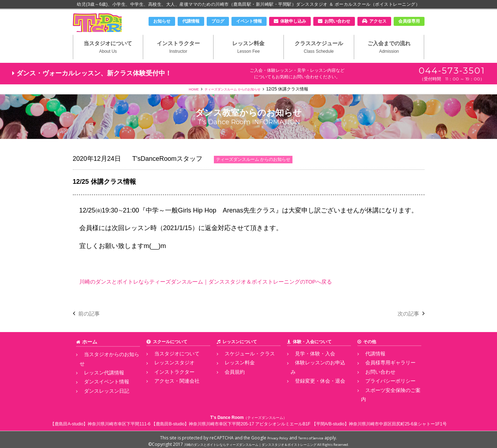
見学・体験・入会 (308, 365)
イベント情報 (249, 21)
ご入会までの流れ (389, 58)
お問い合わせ (337, 21)
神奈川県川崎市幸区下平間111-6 (119, 421)
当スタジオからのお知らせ (106, 365)
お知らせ (162, 21)
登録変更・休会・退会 (312, 381)
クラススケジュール (319, 58)
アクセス (378, 21)
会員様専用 (409, 21)
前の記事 (91, 325)
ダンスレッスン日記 (99, 389)
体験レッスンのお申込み (314, 373)
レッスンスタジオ (167, 373)
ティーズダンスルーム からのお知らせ (234, 101)
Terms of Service (314, 435)
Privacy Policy (273, 435)
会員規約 (229, 381)
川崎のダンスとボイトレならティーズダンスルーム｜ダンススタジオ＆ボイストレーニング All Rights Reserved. (266, 441)
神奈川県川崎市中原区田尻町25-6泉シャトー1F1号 (398, 421)
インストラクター (178, 58)
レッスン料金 (248, 58)
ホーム (89, 354)
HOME (184, 101)
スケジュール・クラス (242, 365)
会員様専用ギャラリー (383, 373)
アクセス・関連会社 (169, 389)
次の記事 (406, 325)
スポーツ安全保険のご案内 (387, 397)
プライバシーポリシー (383, 389)
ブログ (218, 21)
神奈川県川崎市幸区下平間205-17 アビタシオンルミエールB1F (250, 421)
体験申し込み (293, 21)
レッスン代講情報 (97, 373)
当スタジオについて (108, 58)
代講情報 (191, 21)
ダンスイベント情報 (99, 381)
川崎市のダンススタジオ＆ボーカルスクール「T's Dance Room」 (111, 28)
